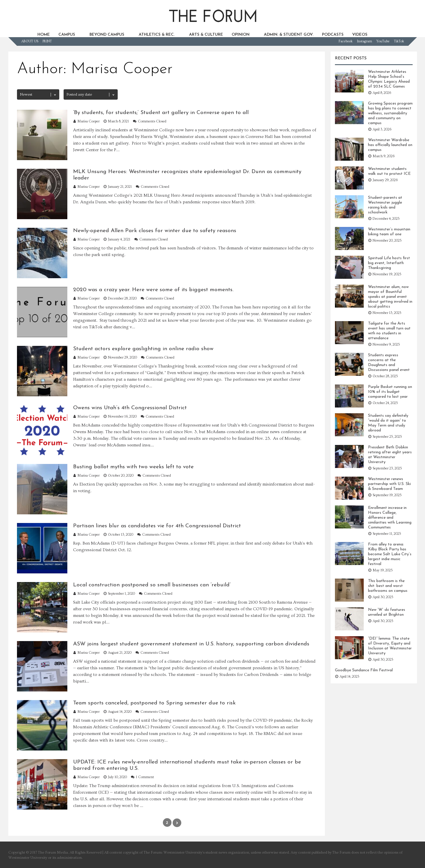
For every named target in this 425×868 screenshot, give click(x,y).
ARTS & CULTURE (206, 35)
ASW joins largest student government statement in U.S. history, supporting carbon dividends (191, 644)
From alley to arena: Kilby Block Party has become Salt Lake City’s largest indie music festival (390, 554)
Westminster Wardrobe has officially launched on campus (390, 145)
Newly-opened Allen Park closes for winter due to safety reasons (155, 231)
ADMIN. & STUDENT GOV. (289, 35)
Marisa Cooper (88, 121)
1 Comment (145, 777)
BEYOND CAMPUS (107, 35)
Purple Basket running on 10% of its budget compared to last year (390, 392)
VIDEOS (360, 35)
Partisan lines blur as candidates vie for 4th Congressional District (157, 526)
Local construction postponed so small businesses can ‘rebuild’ (152, 585)
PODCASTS (333, 35)
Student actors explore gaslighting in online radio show (143, 349)
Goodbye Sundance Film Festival (364, 670)
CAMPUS (67, 35)
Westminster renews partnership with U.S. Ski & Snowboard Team (389, 484)
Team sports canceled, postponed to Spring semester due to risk (154, 703)
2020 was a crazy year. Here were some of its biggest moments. (153, 290)
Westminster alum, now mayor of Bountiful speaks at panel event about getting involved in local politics (390, 297)
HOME (44, 35)
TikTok (399, 41)
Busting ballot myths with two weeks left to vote (133, 467)
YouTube (383, 41)
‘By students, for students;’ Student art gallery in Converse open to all (161, 113)
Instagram (364, 41)
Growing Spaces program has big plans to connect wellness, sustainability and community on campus (390, 113)
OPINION (241, 35)
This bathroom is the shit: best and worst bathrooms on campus (388, 586)
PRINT (47, 41)
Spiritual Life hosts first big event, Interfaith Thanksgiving (389, 263)
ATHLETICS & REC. (157, 35)
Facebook (346, 41)
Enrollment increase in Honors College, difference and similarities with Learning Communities (390, 518)
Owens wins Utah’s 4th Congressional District (130, 408)
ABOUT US (30, 41)
